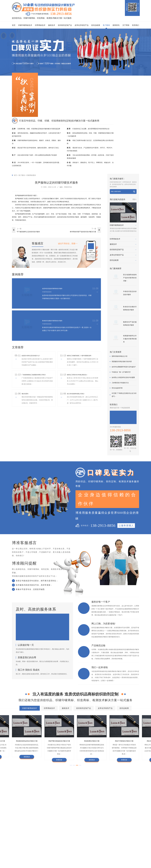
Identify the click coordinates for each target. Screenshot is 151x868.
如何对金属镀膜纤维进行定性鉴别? (124, 367)
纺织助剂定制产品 (65, 25)
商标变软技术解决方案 (27, 741)
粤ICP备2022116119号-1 (126, 862)
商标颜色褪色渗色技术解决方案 (96, 821)
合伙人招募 (101, 857)
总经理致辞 (101, 854)
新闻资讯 (116, 25)
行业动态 (79, 848)
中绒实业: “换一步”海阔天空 (121, 372)
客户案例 (106, 25)
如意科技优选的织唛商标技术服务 (57, 288)
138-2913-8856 (61, 14)
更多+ (134, 199)
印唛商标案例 (66, 848)
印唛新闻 (79, 845)
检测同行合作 (102, 860)
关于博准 (126, 25)
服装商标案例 (66, 854)
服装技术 (52, 25)
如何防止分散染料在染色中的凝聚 (123, 377)
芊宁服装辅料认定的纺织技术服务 (28, 232)
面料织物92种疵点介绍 (120, 356)
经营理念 (100, 851)
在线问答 (79, 857)
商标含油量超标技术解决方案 (70, 825)
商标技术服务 (128, 860)
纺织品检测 (96, 25)
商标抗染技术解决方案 (86, 818)
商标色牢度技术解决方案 (25, 818)
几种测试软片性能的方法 (120, 383)
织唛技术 (79, 851)
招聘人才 (93, 854)
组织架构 (93, 848)
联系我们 (136, 25)
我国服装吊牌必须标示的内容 (122, 362)
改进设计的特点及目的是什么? (33, 357)
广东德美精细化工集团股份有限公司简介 (37, 378)
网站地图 (136, 862)
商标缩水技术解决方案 (66, 818)
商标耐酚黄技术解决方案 (59, 741)
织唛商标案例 (31, 175)
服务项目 (47, 840)
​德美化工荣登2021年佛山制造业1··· (80, 378)
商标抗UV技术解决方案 (92, 741)
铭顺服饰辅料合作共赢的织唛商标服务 (130, 339)
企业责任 (100, 848)
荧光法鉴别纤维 (117, 388)
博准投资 (93, 857)
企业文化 (100, 845)
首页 (14, 25)
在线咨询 (93, 863)
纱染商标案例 (66, 857)
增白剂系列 (26, 397)
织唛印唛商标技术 (25, 25)
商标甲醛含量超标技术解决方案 (123, 821)
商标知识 (79, 854)
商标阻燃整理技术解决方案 (94, 825)
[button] (71, 768)
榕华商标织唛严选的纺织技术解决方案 (83, 232)
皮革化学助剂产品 (82, 25)
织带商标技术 (40, 25)
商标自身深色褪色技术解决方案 (70, 821)
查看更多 (27, 760)
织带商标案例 (66, 851)
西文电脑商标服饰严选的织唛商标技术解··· (130, 278)
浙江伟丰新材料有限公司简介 (78, 397)
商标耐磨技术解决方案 (24, 825)
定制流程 (93, 851)
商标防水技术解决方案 (46, 818)
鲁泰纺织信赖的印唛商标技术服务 (57, 320)
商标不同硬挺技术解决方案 (46, 825)
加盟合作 (93, 860)
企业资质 (93, 845)
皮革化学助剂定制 (130, 184)
